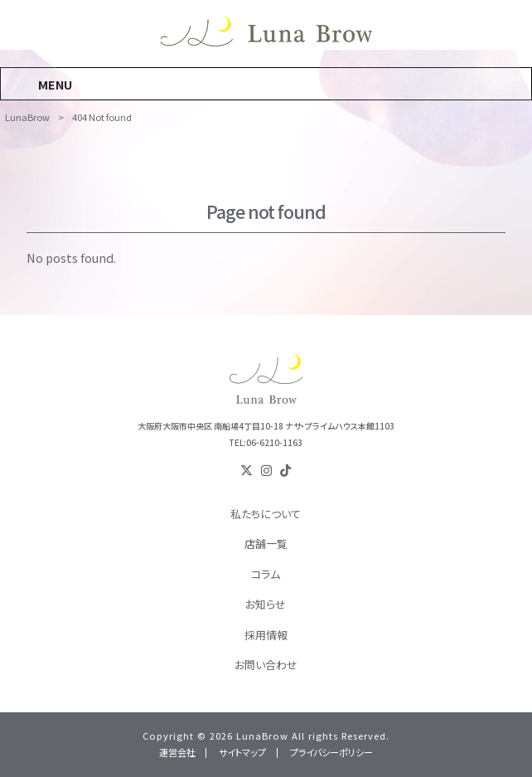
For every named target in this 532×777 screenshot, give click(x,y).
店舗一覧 (266, 544)
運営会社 (177, 753)
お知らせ (266, 604)
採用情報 (266, 635)
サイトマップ (242, 753)
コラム (266, 574)
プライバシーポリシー (331, 753)
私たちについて (266, 514)
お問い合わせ (266, 665)
